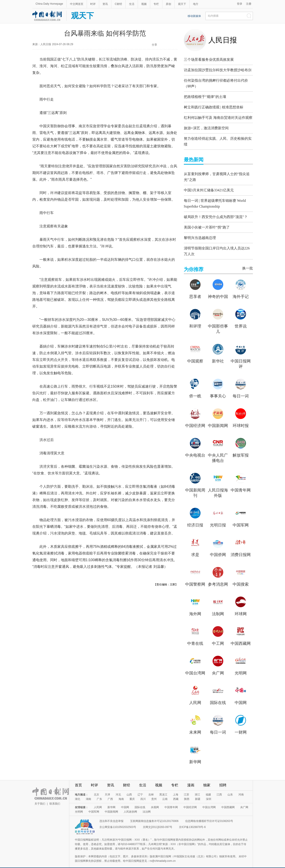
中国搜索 (241, 578)
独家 (207, 779)
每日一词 (241, 390)
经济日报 (195, 519)
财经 (127, 779)
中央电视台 (195, 449)
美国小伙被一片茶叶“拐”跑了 (207, 222)
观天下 (182, 4)
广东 (99, 793)
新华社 (218, 355)
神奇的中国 (218, 290)
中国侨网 (218, 548)
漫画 (191, 779)
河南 (241, 788)
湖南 (88, 793)
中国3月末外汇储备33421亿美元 (209, 187)
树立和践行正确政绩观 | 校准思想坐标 (214, 106)
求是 (195, 548)
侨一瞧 (195, 390)
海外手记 (241, 290)
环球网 (241, 608)
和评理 (195, 320)
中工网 (218, 637)
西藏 (176, 793)
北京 (96, 788)
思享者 (195, 290)
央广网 (218, 667)
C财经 (118, 4)
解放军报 (241, 449)
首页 (78, 779)
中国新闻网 (218, 419)
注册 (249, 4)
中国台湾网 (195, 667)
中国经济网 (195, 419)
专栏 (156, 4)
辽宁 (140, 788)
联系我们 (55, 797)
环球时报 (241, 419)
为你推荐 (194, 263)
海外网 (195, 608)
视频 (144, 4)
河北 (118, 788)
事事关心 (218, 390)
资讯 (105, 4)
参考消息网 (218, 578)
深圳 (209, 793)
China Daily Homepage (49, 4)
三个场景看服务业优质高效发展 (209, 60)
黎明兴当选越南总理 (200, 233)
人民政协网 (130, 805)
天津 (107, 788)
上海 (176, 788)
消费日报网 (241, 548)
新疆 (198, 793)
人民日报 (223, 40)
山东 (230, 788)
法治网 (147, 805)
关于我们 (40, 797)
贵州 (154, 793)
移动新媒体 (194, 16)
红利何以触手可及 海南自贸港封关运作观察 (218, 116)
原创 (168, 4)
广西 (110, 793)
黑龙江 (163, 788)
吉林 (151, 788)
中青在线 (195, 637)
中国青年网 (241, 484)
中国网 (241, 696)
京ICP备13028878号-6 (192, 821)
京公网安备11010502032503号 (118, 821)
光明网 (241, 667)
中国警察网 (195, 578)
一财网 (241, 726)
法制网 (218, 608)
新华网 (195, 756)
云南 (165, 793)
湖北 (78, 793)
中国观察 (195, 355)
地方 (196, 4)
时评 (93, 4)
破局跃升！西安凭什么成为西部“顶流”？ (216, 212)
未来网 (195, 726)
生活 (132, 4)
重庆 (132, 793)
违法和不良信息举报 (111, 815)
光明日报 (218, 519)
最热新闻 (194, 157)
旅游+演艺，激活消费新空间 (206, 127)
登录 (240, 4)
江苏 (187, 788)
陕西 (187, 793)
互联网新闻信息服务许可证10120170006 (154, 815)
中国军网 (241, 519)
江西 (219, 788)
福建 (208, 788)
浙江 (197, 788)
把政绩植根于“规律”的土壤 (205, 96)
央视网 (155, 801)
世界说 (241, 320)
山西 (129, 788)
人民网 (195, 696)
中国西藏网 (241, 637)
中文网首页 (77, 4)
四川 (143, 793)
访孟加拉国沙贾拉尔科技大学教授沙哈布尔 (218, 70)
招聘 (223, 779)
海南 (121, 793)
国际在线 (218, 696)
